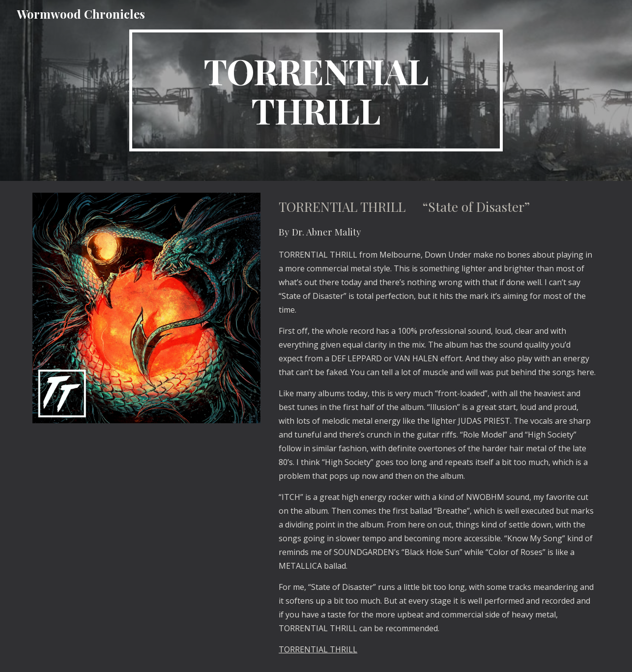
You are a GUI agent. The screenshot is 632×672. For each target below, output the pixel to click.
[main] (316, 90)
